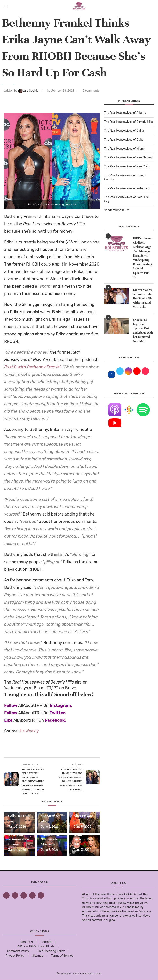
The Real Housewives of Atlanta (125, 113)
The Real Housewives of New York (126, 166)
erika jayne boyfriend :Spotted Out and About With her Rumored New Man (143, 330)
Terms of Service (62, 956)
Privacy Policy (15, 956)
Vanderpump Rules (117, 210)
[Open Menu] (6, 6)
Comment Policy (18, 951)
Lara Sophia (29, 91)
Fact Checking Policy (51, 951)
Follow (11, 705)
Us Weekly (29, 731)
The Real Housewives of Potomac (126, 188)
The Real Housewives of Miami (124, 149)
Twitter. (58, 713)
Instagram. (61, 705)
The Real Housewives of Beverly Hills (128, 122)
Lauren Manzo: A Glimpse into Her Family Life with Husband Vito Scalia (143, 298)
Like (8, 720)
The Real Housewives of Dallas (124, 131)
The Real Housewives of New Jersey (128, 157)
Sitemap (38, 956)
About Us (27, 942)
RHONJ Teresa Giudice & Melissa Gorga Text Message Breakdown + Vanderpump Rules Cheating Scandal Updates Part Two (142, 258)
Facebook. (55, 720)
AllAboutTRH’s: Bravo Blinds (36, 947)
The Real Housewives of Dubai (124, 140)
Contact (46, 942)
